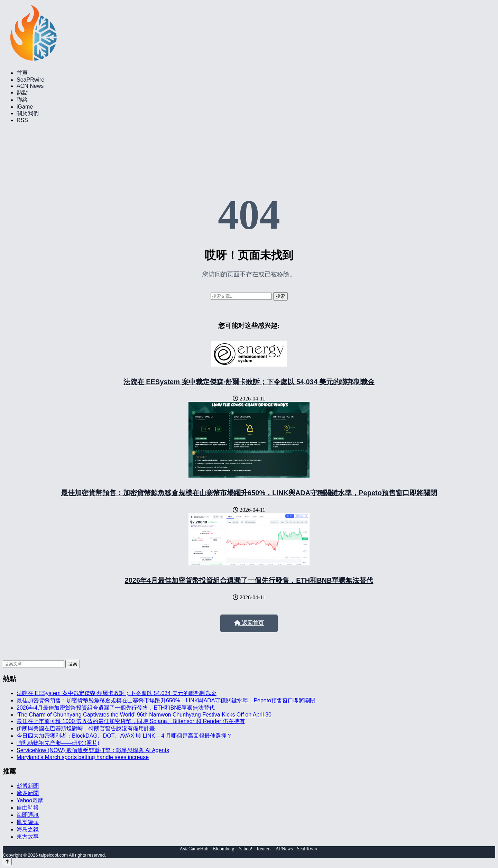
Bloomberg (224, 849)
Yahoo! (245, 849)
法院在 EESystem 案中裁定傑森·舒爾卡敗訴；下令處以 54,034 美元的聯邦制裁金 (249, 382)
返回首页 (249, 623)
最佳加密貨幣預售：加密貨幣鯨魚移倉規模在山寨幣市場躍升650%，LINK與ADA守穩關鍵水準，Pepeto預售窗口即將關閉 (249, 493)
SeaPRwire (30, 80)
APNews (284, 849)
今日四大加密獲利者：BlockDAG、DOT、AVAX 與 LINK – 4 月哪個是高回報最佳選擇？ (124, 736)
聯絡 (22, 100)
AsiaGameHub (194, 849)
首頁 (22, 73)
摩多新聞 (28, 793)
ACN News (30, 86)
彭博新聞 (28, 786)
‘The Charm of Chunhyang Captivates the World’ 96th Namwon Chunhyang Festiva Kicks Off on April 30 (144, 715)
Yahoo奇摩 (30, 800)
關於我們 (28, 113)
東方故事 (28, 837)
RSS (22, 120)
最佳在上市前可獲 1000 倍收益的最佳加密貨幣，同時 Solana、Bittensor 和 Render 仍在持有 (131, 721)
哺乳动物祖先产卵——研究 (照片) (58, 743)
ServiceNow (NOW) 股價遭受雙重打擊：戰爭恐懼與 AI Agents (93, 750)
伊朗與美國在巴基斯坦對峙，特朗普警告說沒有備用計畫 (86, 728)
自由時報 (28, 808)
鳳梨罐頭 (28, 822)
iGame (25, 107)
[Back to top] (7, 862)
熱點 (22, 93)
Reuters (264, 849)
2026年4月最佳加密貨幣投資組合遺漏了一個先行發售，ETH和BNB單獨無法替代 (249, 580)
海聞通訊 (28, 815)
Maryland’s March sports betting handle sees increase (83, 757)
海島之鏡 (28, 829)
